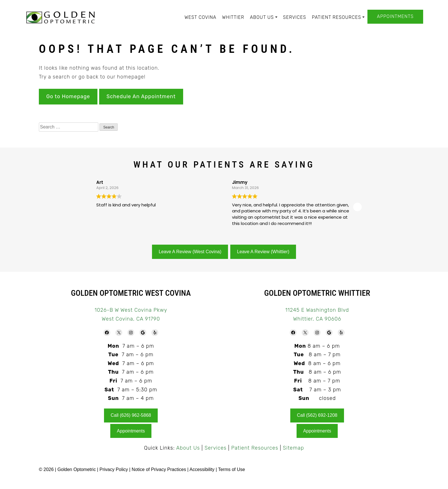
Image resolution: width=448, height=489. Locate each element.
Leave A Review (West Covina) (190, 252)
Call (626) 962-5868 (131, 415)
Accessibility (202, 469)
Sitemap (293, 448)
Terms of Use (231, 469)
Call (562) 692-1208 (317, 415)
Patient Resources (336, 17)
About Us (262, 17)
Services (295, 17)
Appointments (395, 16)
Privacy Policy (114, 469)
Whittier (233, 17)
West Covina (201, 17)
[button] (357, 207)
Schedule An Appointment (141, 96)
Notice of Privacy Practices (159, 469)
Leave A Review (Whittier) (263, 252)
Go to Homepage (68, 96)
